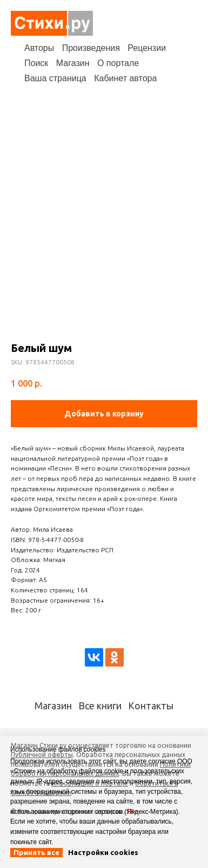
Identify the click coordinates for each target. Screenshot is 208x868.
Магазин (73, 63)
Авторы (39, 48)
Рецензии (147, 48)
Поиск (36, 63)
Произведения (91, 48)
